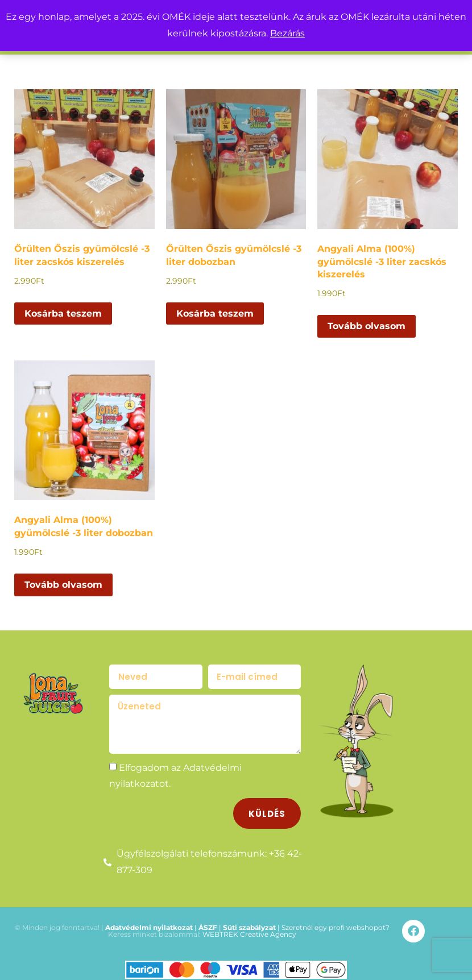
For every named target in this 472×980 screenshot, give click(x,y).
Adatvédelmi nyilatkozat (149, 923)
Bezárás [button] (287, 33)
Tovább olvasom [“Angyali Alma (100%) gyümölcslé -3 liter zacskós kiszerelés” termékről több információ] (367, 326)
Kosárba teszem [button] (63, 313)
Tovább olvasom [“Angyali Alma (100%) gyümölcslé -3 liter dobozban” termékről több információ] (63, 585)
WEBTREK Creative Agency (249, 930)
